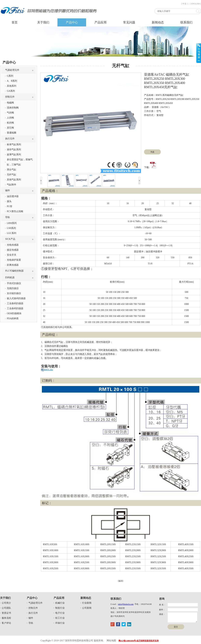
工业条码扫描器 (15, 303)
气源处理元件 (12, 70)
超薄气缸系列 (14, 155)
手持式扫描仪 (14, 283)
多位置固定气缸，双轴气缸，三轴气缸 (20, 162)
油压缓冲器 (13, 196)
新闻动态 (158, 22)
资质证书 (6, 613)
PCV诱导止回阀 (15, 211)
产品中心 (72, 22)
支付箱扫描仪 (14, 293)
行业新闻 (87, 603)
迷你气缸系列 (14, 149)
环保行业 (60, 623)
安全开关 (12, 255)
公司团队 (6, 608)
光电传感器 (13, 245)
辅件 (8, 190)
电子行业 (60, 613)
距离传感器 (13, 265)
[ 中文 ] (184, 4)
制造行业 (60, 608)
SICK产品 (10, 239)
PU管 (10, 206)
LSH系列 (11, 228)
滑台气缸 (12, 170)
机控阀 (10, 123)
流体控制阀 (13, 108)
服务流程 (6, 618)
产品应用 (100, 22)
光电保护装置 (14, 260)
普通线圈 (12, 133)
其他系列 (12, 86)
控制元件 (10, 97)
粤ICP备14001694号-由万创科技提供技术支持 (139, 641)
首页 (15, 22)
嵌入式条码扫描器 (16, 298)
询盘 (152, 152)
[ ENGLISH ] (196, 4)
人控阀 (10, 118)
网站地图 (111, 641)
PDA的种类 (13, 318)
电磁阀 (10, 103)
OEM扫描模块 (14, 313)
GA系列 (11, 91)
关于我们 (43, 22)
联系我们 (186, 22)
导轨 (8, 217)
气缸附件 (12, 185)
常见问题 (129, 22)
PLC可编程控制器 (14, 271)
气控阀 (10, 113)
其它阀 (10, 128)
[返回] (121, 581)
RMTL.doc (49, 370)
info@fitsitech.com (126, 604)
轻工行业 (60, 618)
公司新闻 (87, 608)
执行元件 (10, 139)
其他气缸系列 (14, 180)
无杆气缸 (12, 175)
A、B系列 (12, 81)
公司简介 (6, 603)
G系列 (10, 76)
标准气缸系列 (14, 144)
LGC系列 (12, 233)
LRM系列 (12, 223)
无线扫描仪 (13, 288)
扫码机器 (10, 277)
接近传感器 (13, 250)
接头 (9, 201)
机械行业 (60, 603)
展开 (199, 53)
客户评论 (6, 623)
